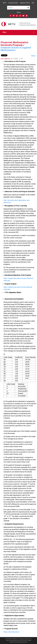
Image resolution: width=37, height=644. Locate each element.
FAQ (33, 3)
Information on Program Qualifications (28, 24)
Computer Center (13, 3)
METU (5, 3)
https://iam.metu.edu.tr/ (12, 632)
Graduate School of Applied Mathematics (16, 49)
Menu (18, 32)
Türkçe (19, 12)
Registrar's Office (25, 3)
